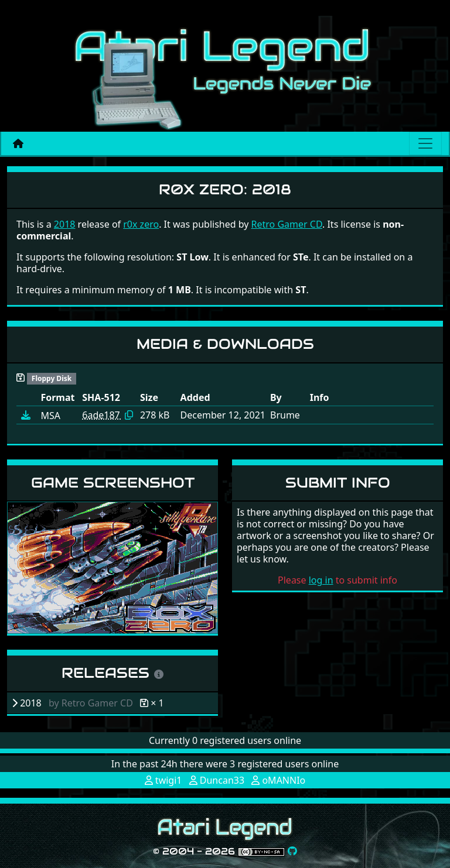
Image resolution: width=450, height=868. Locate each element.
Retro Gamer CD (287, 224)
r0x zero (141, 224)
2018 (65, 224)
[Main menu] (425, 143)
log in (321, 580)
